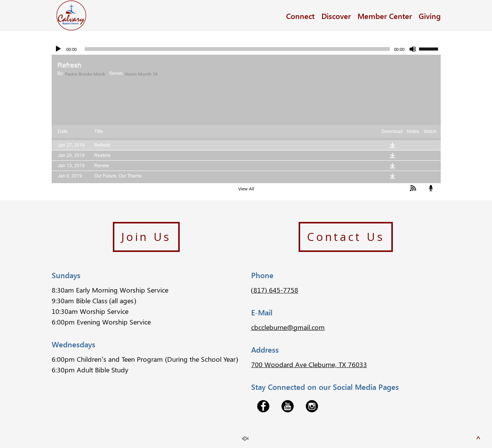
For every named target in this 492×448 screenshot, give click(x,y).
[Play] (58, 49)
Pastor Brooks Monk (85, 74)
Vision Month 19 (141, 74)
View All (246, 188)
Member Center (385, 16)
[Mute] (413, 49)
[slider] (237, 49)
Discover (336, 16)
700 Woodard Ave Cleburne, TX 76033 (309, 364)
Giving (430, 16)
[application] (246, 49)
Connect (300, 16)
